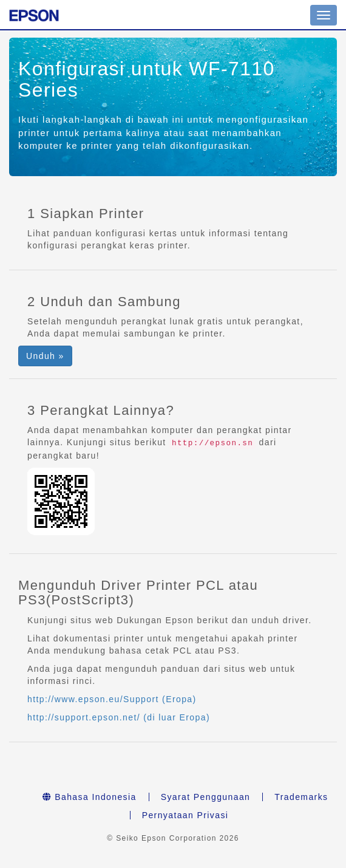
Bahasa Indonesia (90, 797)
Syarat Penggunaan (206, 797)
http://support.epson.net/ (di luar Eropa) (119, 717)
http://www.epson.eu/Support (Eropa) (112, 699)
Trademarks (301, 797)
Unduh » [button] (45, 356)
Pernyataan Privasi (185, 815)
